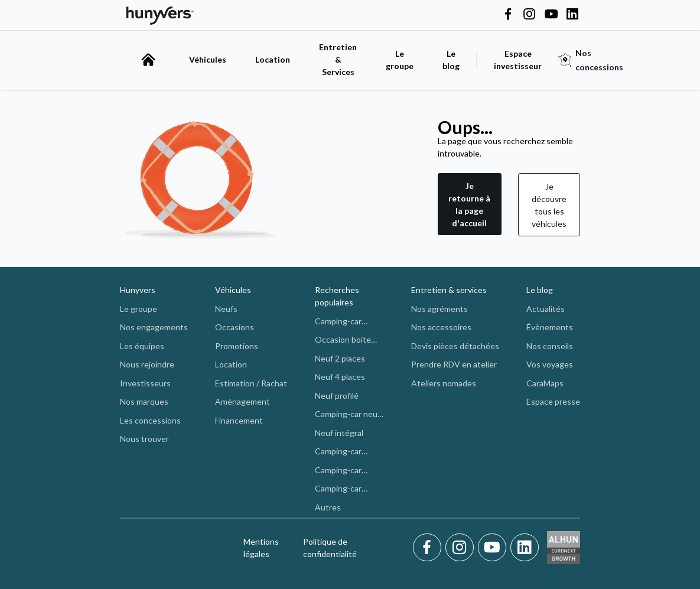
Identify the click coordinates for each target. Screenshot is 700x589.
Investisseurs (145, 383)
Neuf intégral (339, 433)
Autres (328, 507)
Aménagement (242, 401)
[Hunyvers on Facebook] (508, 15)
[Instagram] (462, 548)
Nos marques (144, 401)
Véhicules (208, 59)
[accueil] (148, 60)
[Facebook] (429, 548)
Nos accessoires (441, 327)
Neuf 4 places (340, 377)
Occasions (235, 327)
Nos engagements (154, 327)
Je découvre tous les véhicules (549, 205)
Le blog (540, 290)
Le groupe (400, 60)
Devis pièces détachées (455, 346)
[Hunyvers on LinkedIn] (572, 15)
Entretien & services (449, 290)
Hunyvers (138, 290)
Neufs (226, 309)
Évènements (550, 327)
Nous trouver (144, 439)
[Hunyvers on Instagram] (529, 15)
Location (273, 59)
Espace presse (553, 401)
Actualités (546, 309)
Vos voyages (550, 364)
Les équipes (142, 346)
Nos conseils (550, 346)
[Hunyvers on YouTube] (551, 15)
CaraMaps (545, 383)
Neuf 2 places (340, 358)
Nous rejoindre (147, 364)
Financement (239, 420)
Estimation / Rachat (251, 383)
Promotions (237, 346)
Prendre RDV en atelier (454, 364)
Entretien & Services (338, 59)
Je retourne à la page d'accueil (469, 204)
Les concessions (150, 420)
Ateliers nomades (444, 383)
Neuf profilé (337, 396)
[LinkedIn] (525, 548)
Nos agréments (439, 309)
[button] (470, 205)
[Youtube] (494, 548)
